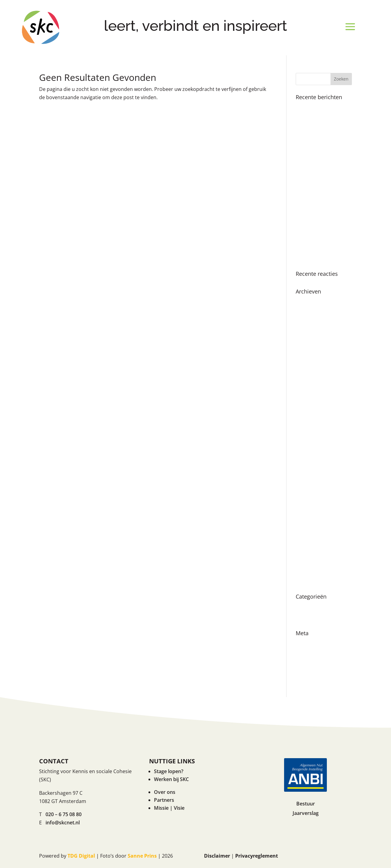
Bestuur (306, 804)
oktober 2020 (311, 559)
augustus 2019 (312, 580)
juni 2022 (306, 441)
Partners (164, 800)
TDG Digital (81, 856)
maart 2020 (309, 570)
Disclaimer (217, 856)
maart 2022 (309, 462)
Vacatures (307, 617)
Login (302, 643)
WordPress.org (313, 675)
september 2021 (314, 494)
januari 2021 (310, 537)
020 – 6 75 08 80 (64, 814)
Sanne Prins (142, 856)
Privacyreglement (257, 856)
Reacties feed (311, 665)
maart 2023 (309, 409)
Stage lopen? (169, 771)
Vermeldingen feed (318, 654)
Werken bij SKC (171, 779)
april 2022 (307, 452)
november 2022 (314, 419)
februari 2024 (311, 366)
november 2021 (314, 484)
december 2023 (314, 376)
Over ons (165, 792)
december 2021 (314, 473)
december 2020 (314, 548)
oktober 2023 (311, 387)
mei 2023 (306, 398)
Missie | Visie (169, 808)
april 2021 (307, 527)
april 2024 (307, 344)
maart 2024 (309, 355)
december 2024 (314, 301)
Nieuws (304, 606)
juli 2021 (305, 505)
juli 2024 (305, 333)
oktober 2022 (311, 430)
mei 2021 (306, 516)
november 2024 (314, 312)
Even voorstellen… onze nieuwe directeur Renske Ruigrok (323, 249)
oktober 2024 (311, 322)
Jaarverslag (306, 813)
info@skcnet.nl (63, 823)
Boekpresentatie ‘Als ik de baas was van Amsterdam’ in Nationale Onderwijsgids (322, 142)
